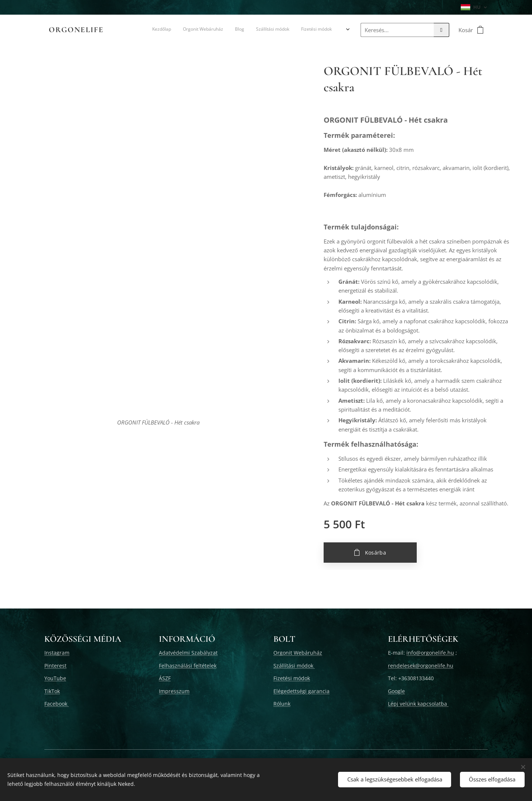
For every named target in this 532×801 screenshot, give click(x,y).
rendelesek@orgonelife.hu (421, 666)
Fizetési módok (292, 678)
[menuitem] (160, 30)
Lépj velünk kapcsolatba (418, 704)
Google (396, 691)
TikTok (52, 691)
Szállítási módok (294, 666)
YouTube (55, 678)
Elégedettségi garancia (301, 691)
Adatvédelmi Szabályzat (188, 653)
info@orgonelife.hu (430, 653)
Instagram (57, 653)
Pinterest (55, 666)
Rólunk (282, 704)
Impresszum (174, 691)
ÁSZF (165, 678)
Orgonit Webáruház (298, 653)
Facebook (57, 704)
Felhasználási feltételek (188, 666)
